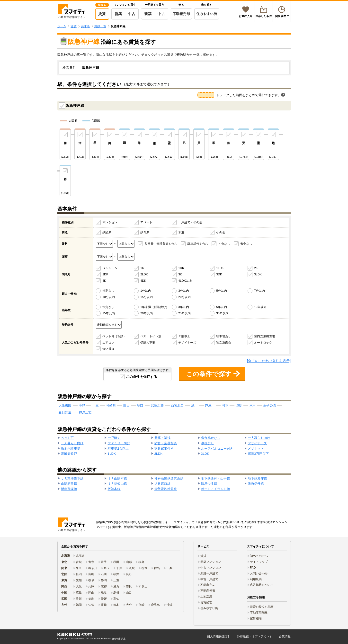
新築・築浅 (162, 438)
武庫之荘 (157, 405)
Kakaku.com (77, 639)
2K (256, 268)
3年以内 (184, 307)
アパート (146, 222)
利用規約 (256, 579)
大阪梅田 (65, 405)
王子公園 (270, 405)
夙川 (194, 405)
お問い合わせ (259, 573)
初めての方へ (259, 556)
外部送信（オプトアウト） (255, 636)
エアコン (108, 343)
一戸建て (114, 438)
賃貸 (102, 14)
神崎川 (111, 405)
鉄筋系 (107, 232)
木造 (181, 232)
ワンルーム (110, 268)
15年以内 (109, 313)
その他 (221, 232)
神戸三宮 (85, 412)
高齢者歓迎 (69, 454)
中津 (82, 405)
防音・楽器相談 (166, 443)
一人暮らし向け (259, 438)
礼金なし (224, 244)
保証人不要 (148, 343)
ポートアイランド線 (216, 489)
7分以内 (259, 291)
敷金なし (246, 244)
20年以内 (147, 313)
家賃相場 (256, 618)
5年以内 (222, 307)
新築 (118, 14)
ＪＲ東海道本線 (72, 478)
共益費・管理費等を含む (161, 244)
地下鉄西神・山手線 (216, 478)
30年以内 (222, 313)
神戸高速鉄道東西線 (169, 478)
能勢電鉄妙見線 (166, 489)
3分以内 (184, 291)
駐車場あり (224, 336)
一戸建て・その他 (190, 222)
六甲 (253, 405)
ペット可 (67, 438)
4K (104, 281)
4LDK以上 (185, 281)
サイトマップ (259, 562)
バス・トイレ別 (151, 336)
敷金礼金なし (211, 438)
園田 (127, 405)
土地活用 (206, 597)
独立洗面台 (224, 343)
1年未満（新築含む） (155, 307)
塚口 (140, 405)
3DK (219, 274)
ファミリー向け (119, 443)
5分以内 (222, 291)
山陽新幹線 (69, 484)
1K (142, 268)
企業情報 (285, 636)
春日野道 (65, 412)
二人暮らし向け (72, 443)
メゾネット (256, 449)
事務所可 (208, 443)
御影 (239, 405)
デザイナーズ (187, 343)
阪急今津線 (209, 484)
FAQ (253, 568)
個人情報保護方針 (219, 636)
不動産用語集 (259, 613)
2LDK (144, 274)
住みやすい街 (207, 14)
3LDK (258, 274)
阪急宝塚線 (69, 489)
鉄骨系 (145, 232)
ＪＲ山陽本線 (117, 478)
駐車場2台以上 (118, 449)
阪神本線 (114, 489)
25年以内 (184, 313)
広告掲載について (262, 585)
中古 (132, 14)
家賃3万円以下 (258, 454)
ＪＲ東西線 (162, 484)
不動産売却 (181, 14)
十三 (96, 405)
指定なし (108, 291)
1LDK (220, 268)
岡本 (225, 405)
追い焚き (108, 349)
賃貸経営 (206, 602)
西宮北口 (177, 405)
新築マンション (211, 562)
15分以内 (147, 297)
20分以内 (184, 297)
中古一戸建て (209, 579)
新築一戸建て (209, 573)
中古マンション (211, 568)
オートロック (263, 343)
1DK (181, 268)
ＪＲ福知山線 (117, 484)
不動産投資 (208, 591)
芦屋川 (210, 405)
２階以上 (184, 336)
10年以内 (260, 307)
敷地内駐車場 (71, 449)
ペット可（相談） (114, 336)
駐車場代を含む (198, 244)
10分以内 (109, 297)
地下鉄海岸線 (258, 478)
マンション (110, 222)
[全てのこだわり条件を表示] (269, 361)
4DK (143, 281)
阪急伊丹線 (256, 484)
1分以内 (146, 291)
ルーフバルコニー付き (217, 449)
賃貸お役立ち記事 (262, 607)
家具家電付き (164, 449)
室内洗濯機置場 (265, 336)
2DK (105, 274)
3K (180, 274)
